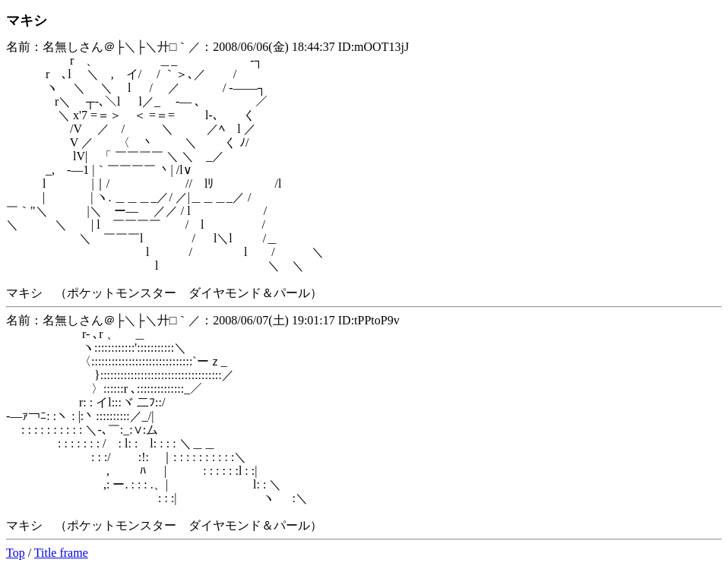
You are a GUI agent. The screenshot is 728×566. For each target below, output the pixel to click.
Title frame (61, 553)
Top (16, 553)
